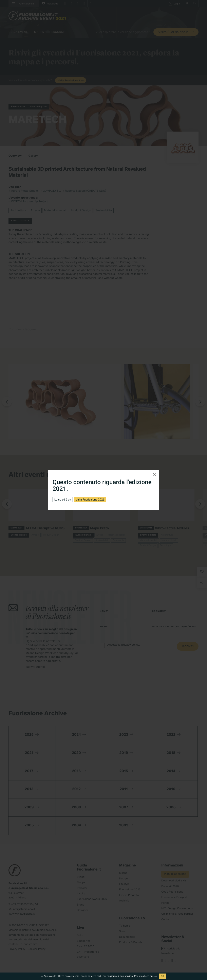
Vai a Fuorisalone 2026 (90, 500)
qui (152, 976)
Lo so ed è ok (63, 500)
